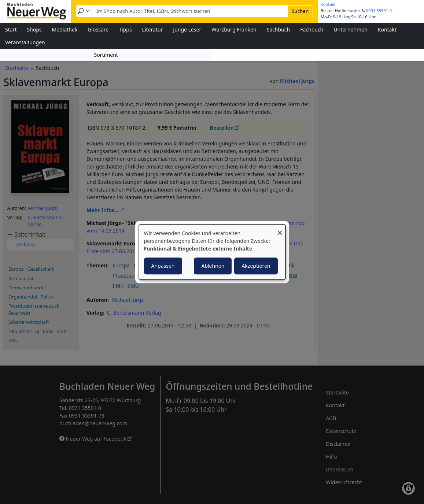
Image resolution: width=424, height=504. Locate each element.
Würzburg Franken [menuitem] (234, 29)
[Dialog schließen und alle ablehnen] (280, 229)
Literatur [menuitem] (153, 29)
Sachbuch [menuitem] (279, 29)
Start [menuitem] (11, 29)
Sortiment (106, 55)
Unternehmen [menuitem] (350, 29)
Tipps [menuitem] (125, 29)
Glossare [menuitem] (98, 29)
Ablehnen (213, 266)
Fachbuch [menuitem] (312, 29)
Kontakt (328, 4)
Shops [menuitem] (34, 29)
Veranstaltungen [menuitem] (25, 42)
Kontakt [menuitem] (387, 29)
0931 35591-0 (379, 10)
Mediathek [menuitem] (65, 29)
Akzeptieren (256, 266)
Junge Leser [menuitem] (187, 29)
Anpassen (163, 266)
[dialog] (212, 252)
